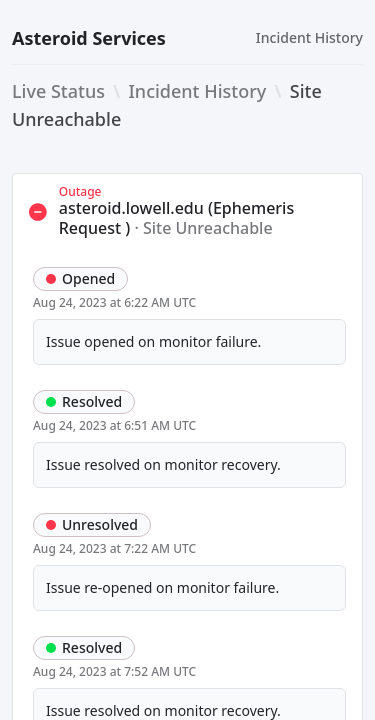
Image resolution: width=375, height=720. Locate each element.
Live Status (58, 91)
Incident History (309, 37)
